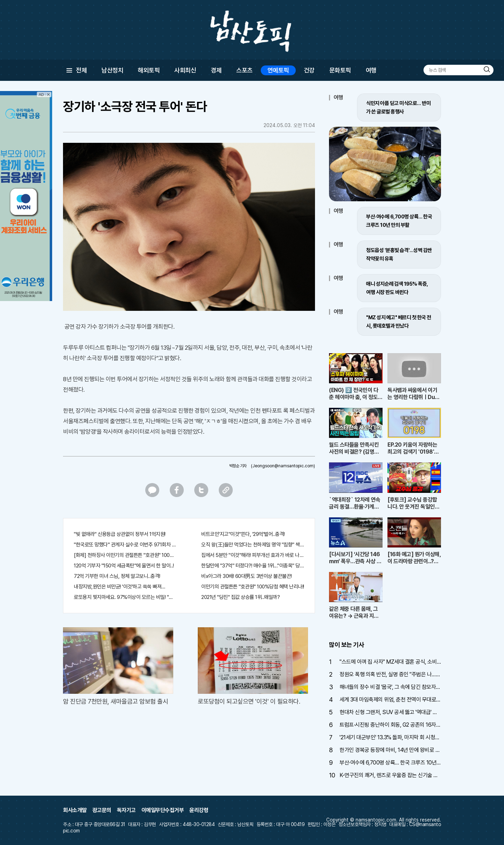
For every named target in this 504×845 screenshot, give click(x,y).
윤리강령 (199, 810)
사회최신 (185, 70)
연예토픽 (278, 70)
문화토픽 (340, 70)
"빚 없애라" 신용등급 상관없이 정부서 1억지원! (120, 534)
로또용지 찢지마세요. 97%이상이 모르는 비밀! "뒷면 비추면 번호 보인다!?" (125, 597)
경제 (216, 70)
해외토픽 (149, 70)
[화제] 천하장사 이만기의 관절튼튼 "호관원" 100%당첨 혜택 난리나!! (125, 555)
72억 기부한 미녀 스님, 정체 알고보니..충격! (117, 576)
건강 (309, 70)
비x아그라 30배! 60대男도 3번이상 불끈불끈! (247, 576)
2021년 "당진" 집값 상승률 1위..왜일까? (240, 597)
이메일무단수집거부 (163, 810)
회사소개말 (75, 810)
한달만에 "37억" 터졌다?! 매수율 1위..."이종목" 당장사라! (253, 566)
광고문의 (102, 810)
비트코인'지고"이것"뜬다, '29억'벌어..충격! (243, 534)
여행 (371, 70)
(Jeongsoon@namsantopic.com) (283, 466)
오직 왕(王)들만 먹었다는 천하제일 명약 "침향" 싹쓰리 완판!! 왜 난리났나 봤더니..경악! (253, 545)
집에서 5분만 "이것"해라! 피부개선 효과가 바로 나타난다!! (253, 555)
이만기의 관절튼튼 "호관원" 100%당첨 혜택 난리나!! (253, 587)
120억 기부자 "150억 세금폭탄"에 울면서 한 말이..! (124, 566)
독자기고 (126, 810)
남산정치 (112, 70)
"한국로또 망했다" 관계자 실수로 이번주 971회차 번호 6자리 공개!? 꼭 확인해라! (125, 545)
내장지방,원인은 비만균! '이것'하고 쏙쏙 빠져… (120, 587)
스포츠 (244, 70)
